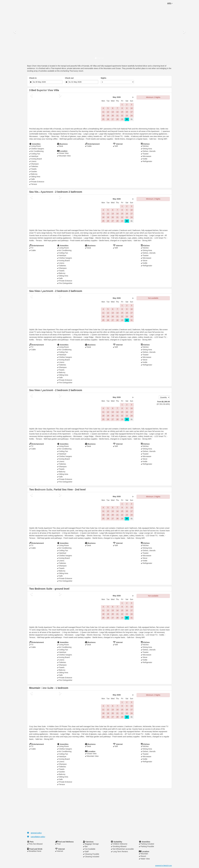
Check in (33, 78)
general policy (34, 833)
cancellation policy (36, 837)
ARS (170, 3)
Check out (69, 78)
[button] (15, 32)
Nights (104, 78)
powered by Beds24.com (164, 866)
